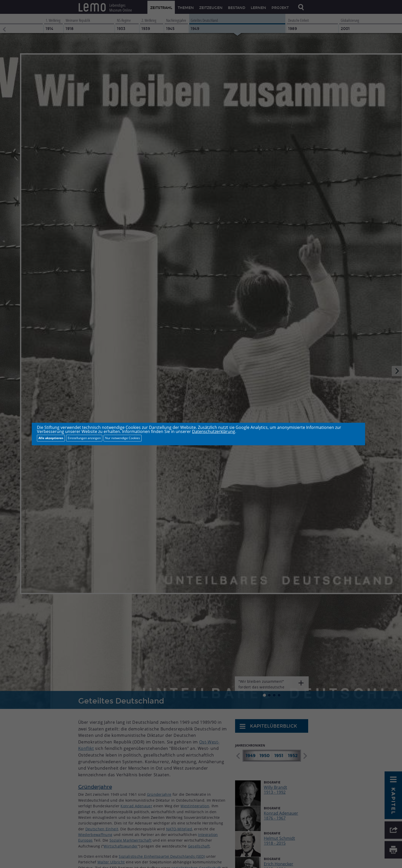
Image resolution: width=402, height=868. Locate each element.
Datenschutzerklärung (214, 431)
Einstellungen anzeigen (84, 438)
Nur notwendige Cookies (123, 438)
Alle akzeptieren (51, 438)
